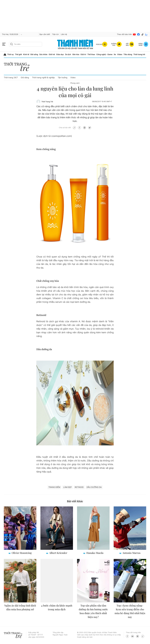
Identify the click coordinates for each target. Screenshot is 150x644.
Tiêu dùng (128, 54)
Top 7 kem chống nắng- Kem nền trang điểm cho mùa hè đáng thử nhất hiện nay (130, 611)
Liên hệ (64, 34)
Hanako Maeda (95, 553)
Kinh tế (26, 54)
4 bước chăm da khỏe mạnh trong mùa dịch (57, 607)
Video (120, 54)
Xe (115, 54)
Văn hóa (76, 54)
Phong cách (75, 83)
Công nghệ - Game (104, 54)
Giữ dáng (25, 77)
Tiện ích (55, 34)
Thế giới (18, 54)
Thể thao (91, 54)
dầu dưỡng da (94, 487)
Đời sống (34, 54)
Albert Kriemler (58, 553)
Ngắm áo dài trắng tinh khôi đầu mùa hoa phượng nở (20, 607)
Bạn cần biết (45, 34)
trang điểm (54, 487)
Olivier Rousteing (21, 553)
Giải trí (83, 54)
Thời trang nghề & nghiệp (43, 77)
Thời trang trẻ (139, 54)
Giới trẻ (52, 54)
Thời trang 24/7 (11, 77)
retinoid (79, 487)
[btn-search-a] (12, 44)
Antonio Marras (131, 553)
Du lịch (68, 54)
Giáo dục (60, 54)
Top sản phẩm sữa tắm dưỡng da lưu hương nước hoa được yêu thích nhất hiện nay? (93, 611)
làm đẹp (67, 487)
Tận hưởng (62, 77)
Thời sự (10, 54)
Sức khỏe (43, 54)
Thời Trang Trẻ (47, 102)
